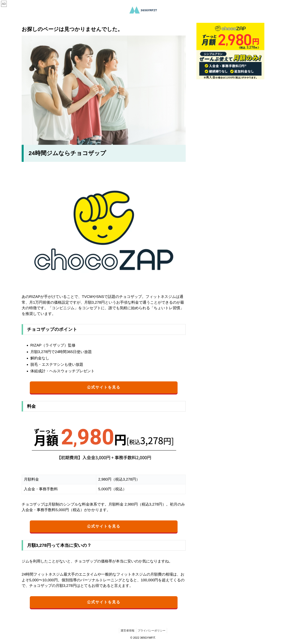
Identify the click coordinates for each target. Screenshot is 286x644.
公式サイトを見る (104, 387)
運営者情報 (127, 631)
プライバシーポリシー (152, 631)
